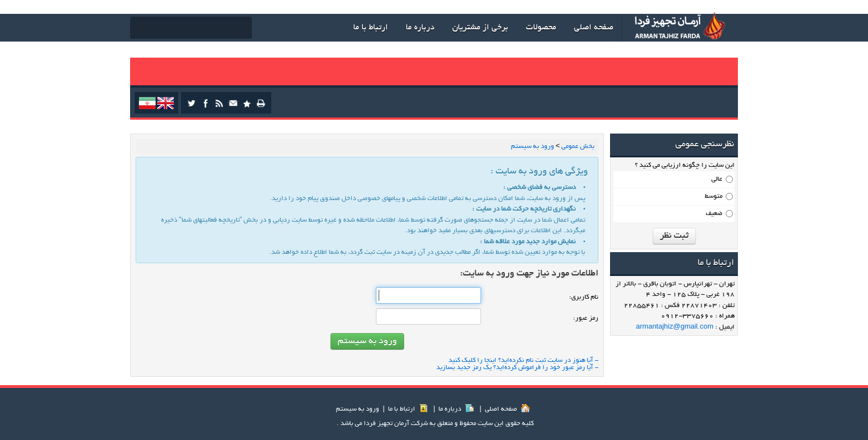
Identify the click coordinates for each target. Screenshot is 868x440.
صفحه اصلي (507, 409)
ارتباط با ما (408, 409)
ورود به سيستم (358, 409)
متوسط (714, 196)
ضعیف (714, 214)
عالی (717, 179)
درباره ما (456, 409)
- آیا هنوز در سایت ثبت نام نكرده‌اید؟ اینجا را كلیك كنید (523, 360)
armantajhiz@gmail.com (675, 327)
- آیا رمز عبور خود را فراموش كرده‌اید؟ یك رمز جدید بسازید (517, 368)
